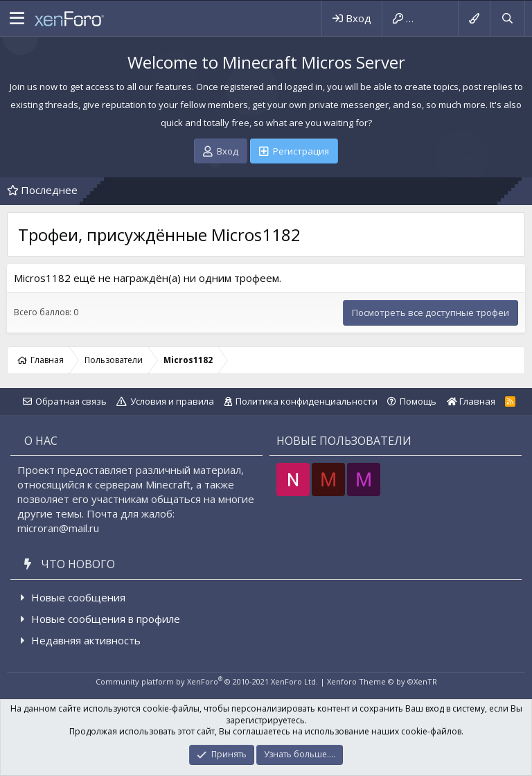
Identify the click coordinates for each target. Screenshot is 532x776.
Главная (471, 401)
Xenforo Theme (382, 681)
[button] (17, 19)
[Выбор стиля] (474, 18)
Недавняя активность (86, 640)
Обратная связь (71, 401)
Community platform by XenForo (207, 681)
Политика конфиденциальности (307, 401)
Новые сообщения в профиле (106, 619)
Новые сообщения (78, 597)
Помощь (418, 401)
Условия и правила (172, 401)
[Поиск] (507, 18)
